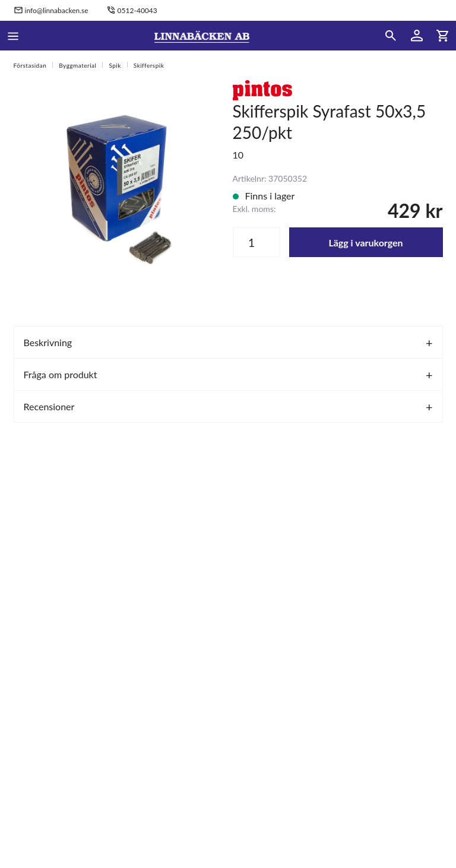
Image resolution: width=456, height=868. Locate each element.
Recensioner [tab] (49, 406)
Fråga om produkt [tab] (61, 374)
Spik (115, 65)
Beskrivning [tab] (48, 342)
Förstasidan (30, 65)
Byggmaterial (77, 65)
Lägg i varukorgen (365, 243)
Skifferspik (149, 65)
